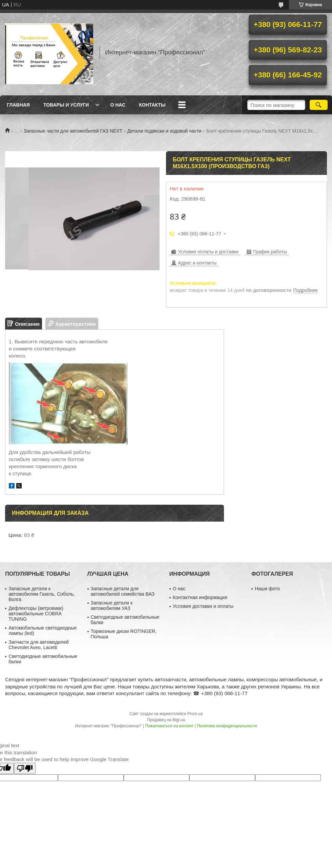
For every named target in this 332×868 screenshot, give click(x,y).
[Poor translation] (25, 768)
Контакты (152, 105)
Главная (18, 105)
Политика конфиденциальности (227, 726)
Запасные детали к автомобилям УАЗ (112, 606)
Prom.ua (195, 714)
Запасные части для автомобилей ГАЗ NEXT (73, 131)
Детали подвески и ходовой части (164, 131)
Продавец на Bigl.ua (166, 720)
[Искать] (319, 105)
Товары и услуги (66, 105)
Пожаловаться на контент (169, 726)
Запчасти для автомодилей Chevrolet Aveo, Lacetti (39, 645)
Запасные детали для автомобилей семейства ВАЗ (123, 591)
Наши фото (267, 589)
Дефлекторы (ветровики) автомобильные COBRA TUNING (36, 614)
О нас (118, 105)
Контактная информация (200, 597)
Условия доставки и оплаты (203, 606)
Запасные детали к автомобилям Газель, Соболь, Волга (41, 594)
